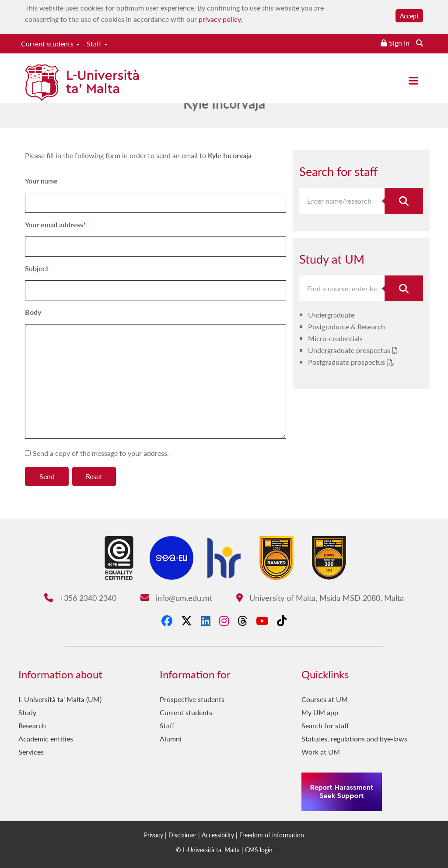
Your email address (54, 224)
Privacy (154, 835)
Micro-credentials (335, 338)
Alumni (171, 739)
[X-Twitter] (187, 621)
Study (27, 712)
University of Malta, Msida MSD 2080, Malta (320, 598)
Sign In (399, 43)
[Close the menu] (413, 81)
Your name (41, 181)
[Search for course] (404, 288)
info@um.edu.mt (176, 598)
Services (31, 752)
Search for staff (325, 725)
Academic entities (46, 739)
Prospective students (192, 699)
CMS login (259, 850)
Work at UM (321, 752)
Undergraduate (331, 315)
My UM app (320, 712)
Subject (37, 268)
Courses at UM (325, 699)
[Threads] (242, 621)
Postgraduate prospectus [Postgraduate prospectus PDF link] (347, 362)
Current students (50, 44)
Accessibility (218, 835)
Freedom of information (272, 835)
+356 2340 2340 (80, 598)
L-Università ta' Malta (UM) (60, 699)
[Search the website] (420, 43)
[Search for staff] (404, 201)
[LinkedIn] (206, 621)
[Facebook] (167, 621)
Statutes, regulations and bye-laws (354, 739)
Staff (97, 44)
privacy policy (220, 19)
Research (32, 725)
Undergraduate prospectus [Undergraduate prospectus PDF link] (350, 350)
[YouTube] (262, 621)
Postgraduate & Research (346, 326)
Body (33, 312)
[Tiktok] (282, 621)
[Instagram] (224, 621)
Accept (409, 16)
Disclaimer (182, 835)
